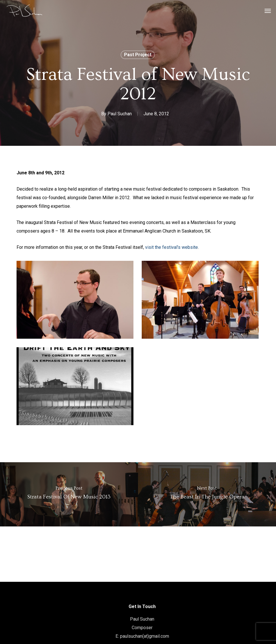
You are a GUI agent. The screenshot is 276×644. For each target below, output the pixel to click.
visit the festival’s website (172, 247)
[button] (268, 11)
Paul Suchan (120, 114)
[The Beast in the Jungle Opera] (207, 494)
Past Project (138, 55)
